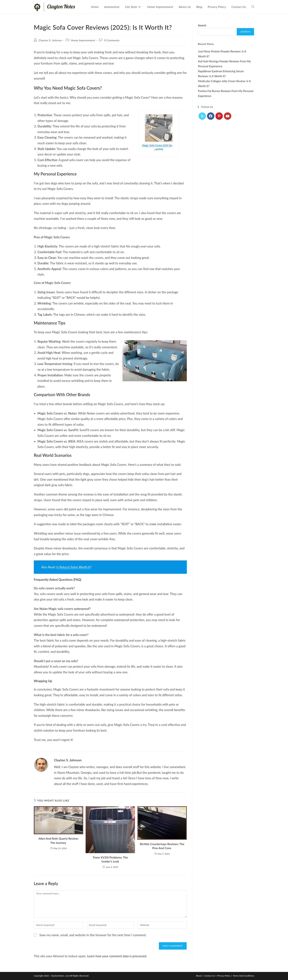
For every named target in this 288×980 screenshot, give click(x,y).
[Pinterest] (219, 116)
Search (202, 25)
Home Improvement (83, 40)
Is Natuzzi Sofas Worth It (73, 567)
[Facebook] (211, 116)
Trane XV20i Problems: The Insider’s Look (110, 859)
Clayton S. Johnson (50, 40)
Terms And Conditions (244, 976)
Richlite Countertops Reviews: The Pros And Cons (162, 846)
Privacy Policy (224, 976)
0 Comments (112, 40)
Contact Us (209, 976)
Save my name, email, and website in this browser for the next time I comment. (93, 935)
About (199, 976)
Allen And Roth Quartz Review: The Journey (59, 840)
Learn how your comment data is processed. (117, 956)
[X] (202, 116)
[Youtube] (228, 116)
